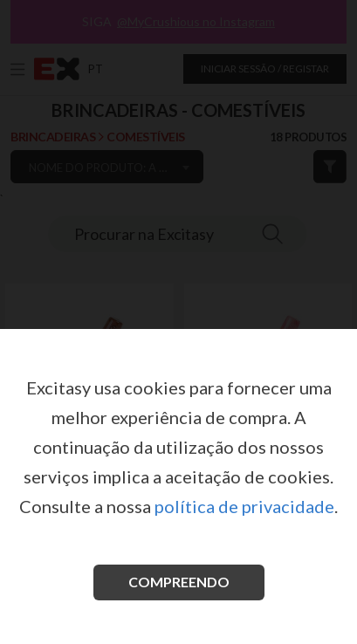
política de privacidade (244, 506)
